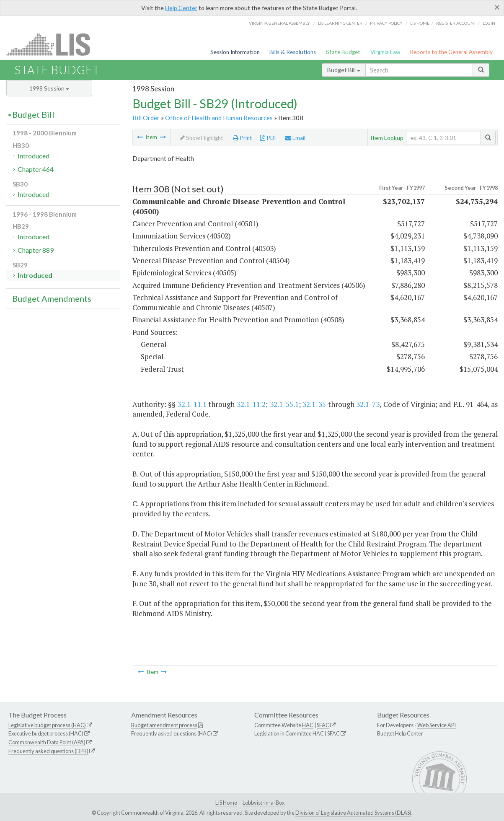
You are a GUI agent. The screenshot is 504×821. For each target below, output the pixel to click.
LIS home (420, 23)
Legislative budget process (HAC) (47, 725)
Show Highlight (202, 138)
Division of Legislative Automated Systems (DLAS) (353, 813)
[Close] (497, 7)
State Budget (343, 52)
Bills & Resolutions (293, 52)
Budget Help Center (400, 733)
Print (243, 138)
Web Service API (437, 725)
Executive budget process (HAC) (46, 733)
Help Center (181, 8)
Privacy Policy (386, 23)
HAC (308, 725)
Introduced (34, 156)
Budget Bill (344, 70)
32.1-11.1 (192, 404)
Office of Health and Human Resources (219, 118)
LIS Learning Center (340, 23)
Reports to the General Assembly (451, 52)
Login (489, 23)
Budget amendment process (164, 725)
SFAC (323, 725)
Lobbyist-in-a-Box (264, 803)
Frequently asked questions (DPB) (48, 751)
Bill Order (146, 118)
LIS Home (226, 803)
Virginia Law (385, 52)
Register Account (456, 23)
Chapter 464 (36, 169)
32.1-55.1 (284, 404)
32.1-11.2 (251, 404)
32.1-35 (314, 404)
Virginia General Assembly (279, 23)
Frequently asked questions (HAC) (172, 733)
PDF (269, 138)
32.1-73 (368, 404)
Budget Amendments (52, 298)
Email (295, 138)
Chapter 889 (36, 250)
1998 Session (49, 88)
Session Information (235, 52)
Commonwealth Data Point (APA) (47, 742)
